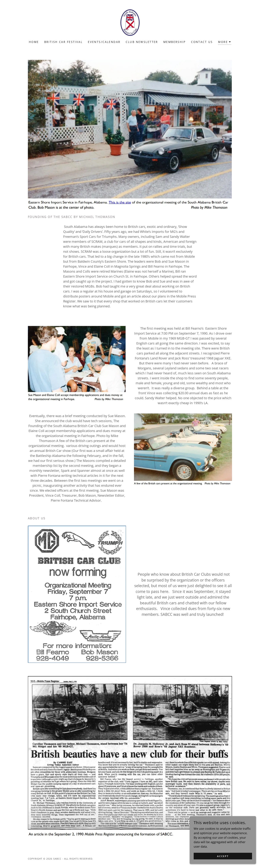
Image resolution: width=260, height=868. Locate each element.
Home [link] (34, 42)
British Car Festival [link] (63, 42)
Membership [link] (175, 42)
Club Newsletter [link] (142, 42)
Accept (223, 861)
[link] (130, 22)
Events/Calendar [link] (104, 42)
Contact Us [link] (202, 42)
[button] (225, 42)
